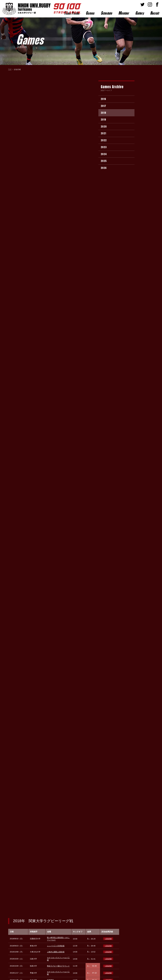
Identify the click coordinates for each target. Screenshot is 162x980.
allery (140, 13)
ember (124, 13)
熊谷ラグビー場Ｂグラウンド (58, 128)
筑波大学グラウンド (55, 199)
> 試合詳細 (108, 101)
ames (90, 13)
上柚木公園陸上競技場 (56, 114)
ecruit (154, 13)
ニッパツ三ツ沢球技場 (56, 108)
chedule (106, 13)
